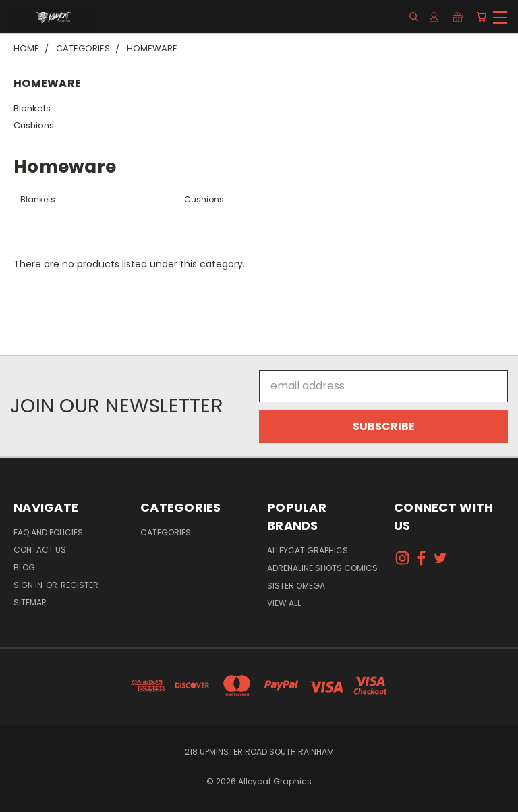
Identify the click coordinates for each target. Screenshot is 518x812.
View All (284, 603)
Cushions (34, 125)
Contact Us (40, 550)
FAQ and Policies (48, 532)
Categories (166, 532)
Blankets (32, 108)
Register (80, 585)
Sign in (29, 585)
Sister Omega (296, 586)
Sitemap (30, 602)
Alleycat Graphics (308, 550)
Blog (24, 567)
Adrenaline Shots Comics (322, 568)
